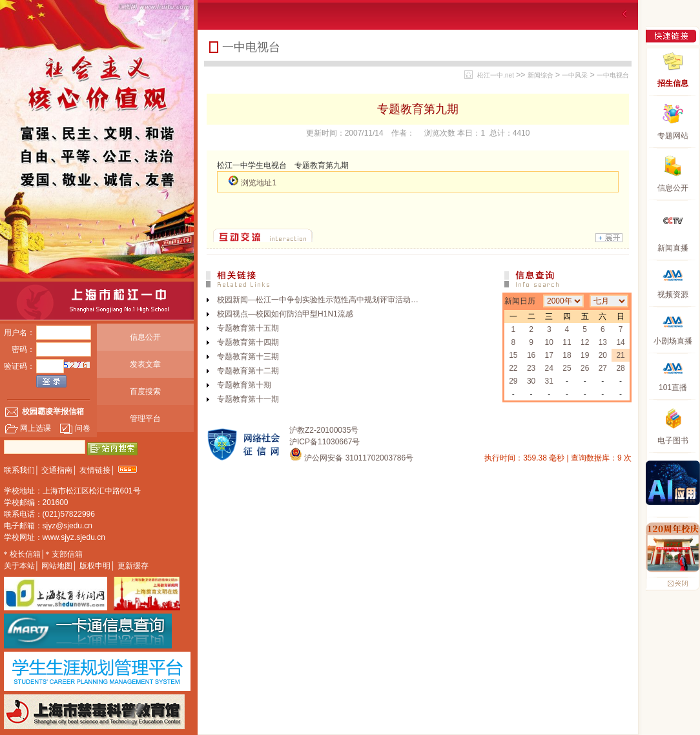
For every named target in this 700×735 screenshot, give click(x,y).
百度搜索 (145, 391)
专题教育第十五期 (248, 328)
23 (531, 368)
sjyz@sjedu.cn (68, 526)
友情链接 (95, 470)
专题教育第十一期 (248, 399)
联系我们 (19, 470)
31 (549, 381)
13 (603, 342)
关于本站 (19, 566)
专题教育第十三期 (248, 357)
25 (567, 368)
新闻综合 (540, 75)
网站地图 (57, 566)
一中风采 (575, 75)
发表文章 (145, 364)
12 (585, 342)
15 (513, 355)
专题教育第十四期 (248, 342)
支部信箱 (67, 554)
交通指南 (57, 470)
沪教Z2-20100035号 (324, 430)
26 (585, 368)
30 (531, 381)
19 (585, 355)
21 (620, 355)
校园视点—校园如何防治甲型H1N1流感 (285, 314)
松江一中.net (496, 75)
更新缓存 (133, 566)
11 (567, 342)
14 (620, 342)
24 (549, 368)
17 (549, 355)
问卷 (75, 428)
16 (531, 355)
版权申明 (95, 566)
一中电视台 (613, 75)
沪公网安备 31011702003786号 (351, 458)
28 (620, 368)
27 (603, 368)
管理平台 (145, 419)
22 (513, 368)
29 (513, 381)
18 (567, 355)
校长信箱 (25, 554)
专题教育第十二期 (248, 371)
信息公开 (145, 337)
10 (549, 342)
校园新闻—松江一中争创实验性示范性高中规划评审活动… (318, 300)
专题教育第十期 (244, 385)
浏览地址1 (259, 183)
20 (603, 355)
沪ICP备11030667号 (324, 442)
